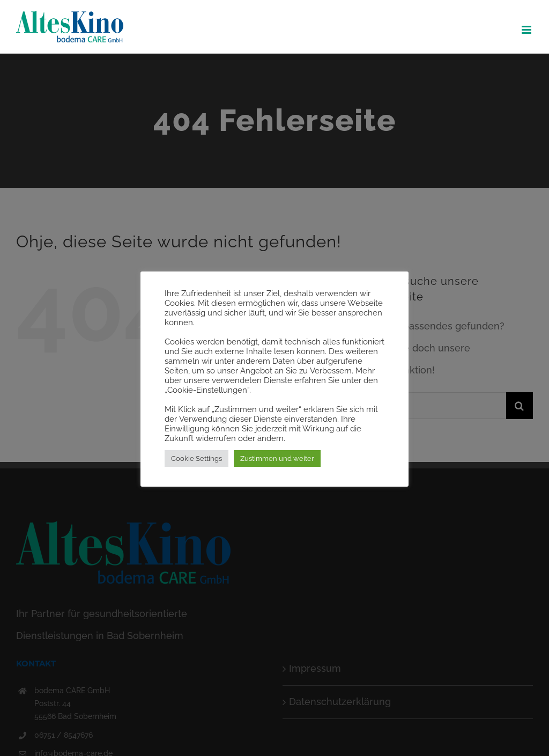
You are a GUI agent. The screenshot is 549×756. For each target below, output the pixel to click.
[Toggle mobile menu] (527, 30)
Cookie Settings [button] (196, 458)
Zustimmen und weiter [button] (277, 458)
